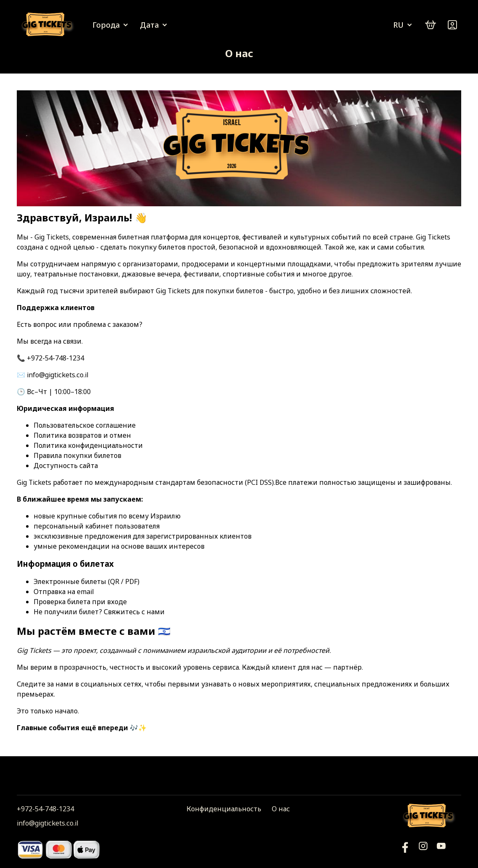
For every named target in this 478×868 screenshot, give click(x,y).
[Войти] (452, 25)
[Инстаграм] (423, 849)
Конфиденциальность (224, 809)
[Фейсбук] (441, 849)
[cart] (431, 25)
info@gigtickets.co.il (47, 823)
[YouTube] (405, 849)
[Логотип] (48, 25)
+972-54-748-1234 (45, 809)
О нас (281, 809)
